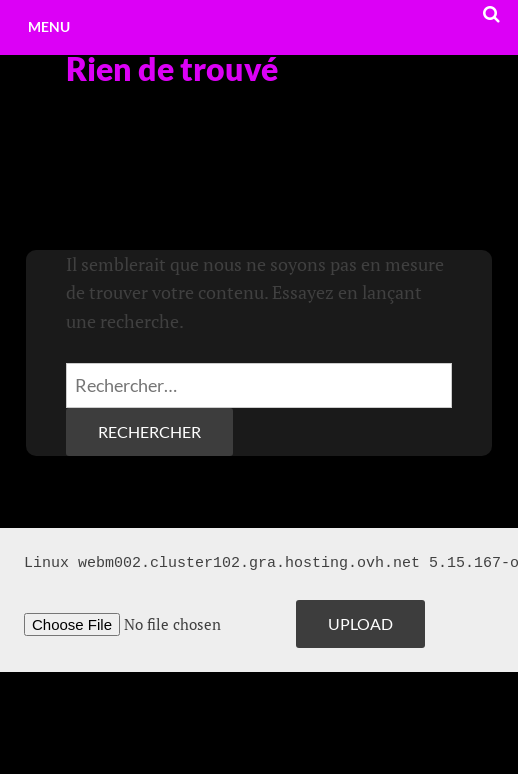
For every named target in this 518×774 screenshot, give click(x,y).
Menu (49, 26)
